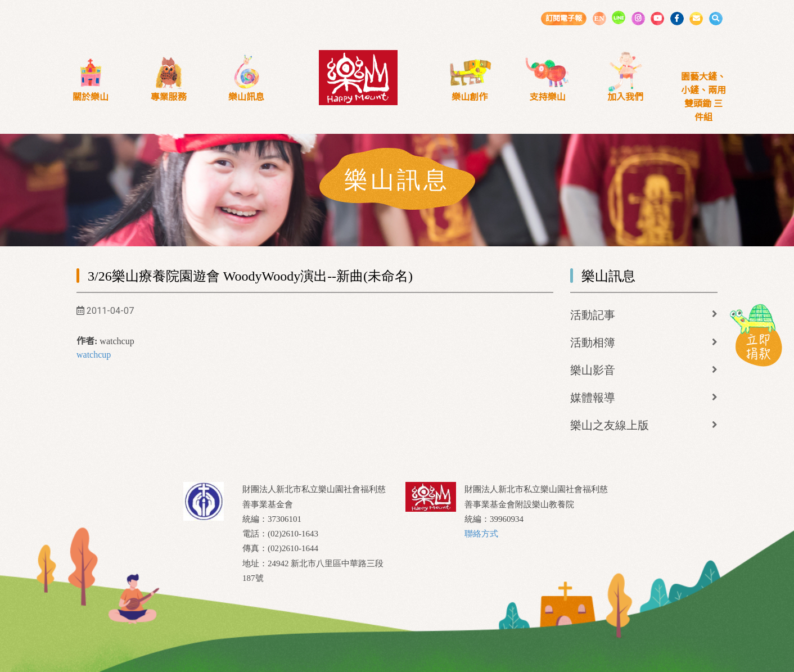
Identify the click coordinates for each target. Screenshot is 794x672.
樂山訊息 (246, 97)
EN (599, 18)
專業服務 (169, 97)
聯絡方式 (481, 534)
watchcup (94, 355)
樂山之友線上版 (610, 425)
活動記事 (593, 315)
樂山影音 (593, 370)
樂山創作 (470, 97)
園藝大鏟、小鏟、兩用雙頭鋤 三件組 (703, 97)
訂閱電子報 (564, 18)
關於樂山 (91, 97)
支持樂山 (548, 97)
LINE (619, 17)
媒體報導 (593, 398)
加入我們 (625, 97)
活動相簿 (593, 342)
